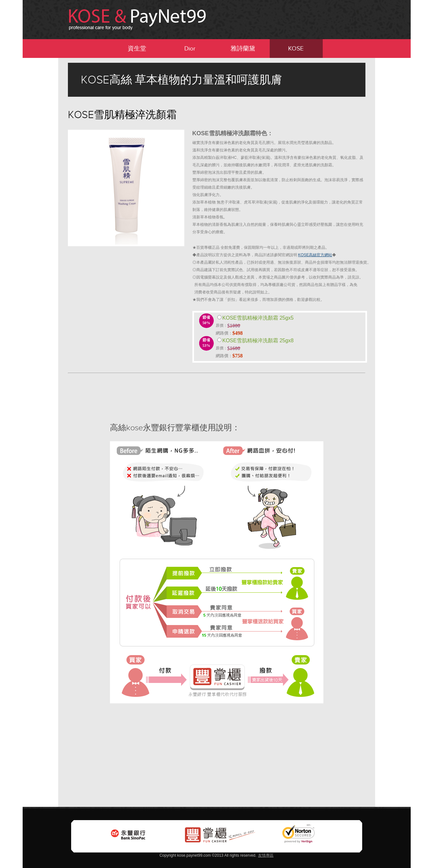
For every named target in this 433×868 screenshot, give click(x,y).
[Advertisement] (26, 155)
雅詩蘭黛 (243, 48)
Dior (190, 48)
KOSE (296, 48)
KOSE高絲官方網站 (315, 255)
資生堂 (137, 48)
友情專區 (266, 855)
